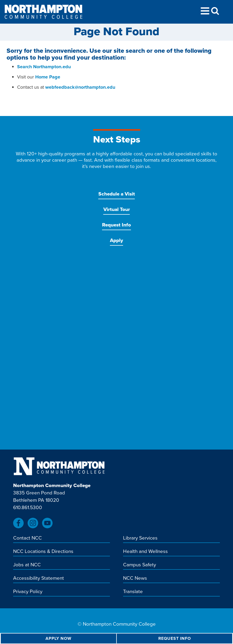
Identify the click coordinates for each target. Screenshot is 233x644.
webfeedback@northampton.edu (80, 87)
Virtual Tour (117, 209)
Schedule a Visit (117, 194)
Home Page (48, 77)
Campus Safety (140, 565)
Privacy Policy (28, 592)
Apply (116, 240)
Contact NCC (27, 538)
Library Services (140, 538)
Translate (133, 592)
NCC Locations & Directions (43, 552)
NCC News (135, 578)
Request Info (116, 225)
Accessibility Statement (39, 578)
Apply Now (59, 638)
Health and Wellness (145, 552)
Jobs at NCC (27, 565)
